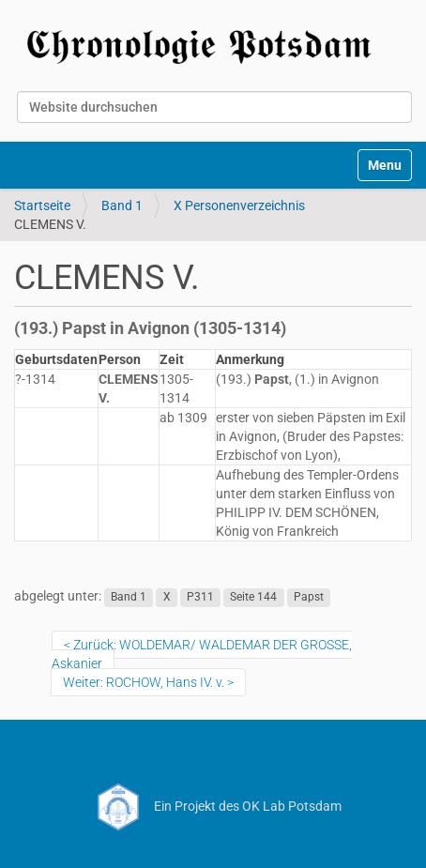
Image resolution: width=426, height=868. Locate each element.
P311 (200, 597)
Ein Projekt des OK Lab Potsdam (213, 806)
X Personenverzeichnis (239, 206)
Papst (309, 597)
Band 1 (122, 206)
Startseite (42, 206)
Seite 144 (253, 597)
